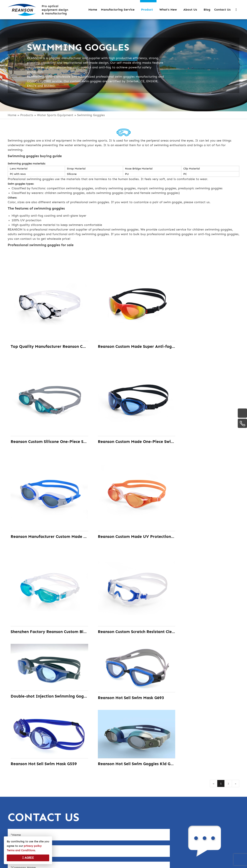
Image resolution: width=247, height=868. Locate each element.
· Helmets (93, 790)
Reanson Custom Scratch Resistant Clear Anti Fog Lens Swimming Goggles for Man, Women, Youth (124, 511)
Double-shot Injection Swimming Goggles (202, 484)
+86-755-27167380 (181, 809)
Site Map (189, 864)
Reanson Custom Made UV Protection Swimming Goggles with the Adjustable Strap (202, 425)
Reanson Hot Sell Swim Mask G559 (124, 572)
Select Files (20, 728)
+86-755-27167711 (181, 817)
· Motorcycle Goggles (104, 806)
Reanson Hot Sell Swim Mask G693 (45, 572)
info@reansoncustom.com (191, 791)
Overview (16, 790)
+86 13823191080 (181, 800)
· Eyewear (93, 814)
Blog (12, 821)
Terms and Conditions (21, 850)
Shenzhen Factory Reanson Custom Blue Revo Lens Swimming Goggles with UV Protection (45, 511)
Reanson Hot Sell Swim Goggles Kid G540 (202, 572)
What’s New (17, 814)
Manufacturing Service (28, 806)
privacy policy (21, 829)
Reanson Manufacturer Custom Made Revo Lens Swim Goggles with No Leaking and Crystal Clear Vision (124, 425)
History (15, 798)
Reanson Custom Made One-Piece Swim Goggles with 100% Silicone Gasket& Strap (45, 425)
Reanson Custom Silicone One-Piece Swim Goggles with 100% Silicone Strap (202, 338)
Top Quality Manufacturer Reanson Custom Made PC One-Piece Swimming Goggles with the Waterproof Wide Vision (45, 338)
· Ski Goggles (96, 798)
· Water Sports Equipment (107, 821)
